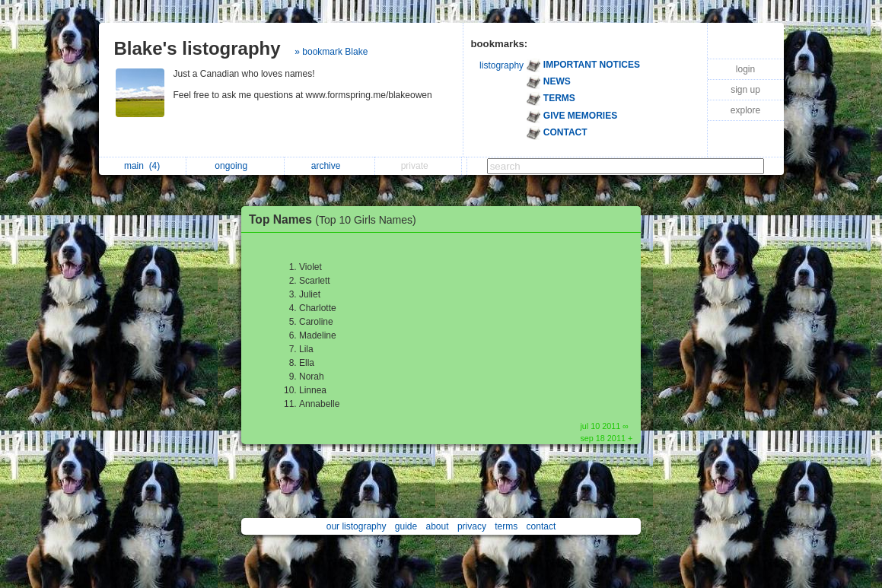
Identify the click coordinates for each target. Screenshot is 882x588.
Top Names (336, 219)
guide (406, 526)
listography (501, 65)
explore (745, 110)
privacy (472, 526)
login (745, 69)
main (142, 166)
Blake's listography (197, 48)
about (438, 526)
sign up (745, 90)
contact (541, 526)
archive (330, 166)
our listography (357, 526)
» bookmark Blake (331, 52)
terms (506, 526)
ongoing (235, 166)
